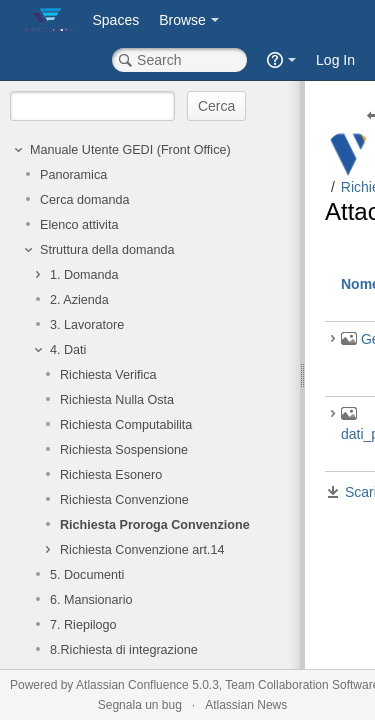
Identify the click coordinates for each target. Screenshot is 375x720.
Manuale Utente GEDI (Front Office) (130, 150)
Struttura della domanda (107, 250)
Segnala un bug (140, 705)
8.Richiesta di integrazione (124, 650)
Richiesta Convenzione (124, 500)
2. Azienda (79, 300)
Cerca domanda (85, 200)
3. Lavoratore (87, 325)
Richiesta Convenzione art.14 (142, 550)
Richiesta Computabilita (126, 425)
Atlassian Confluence (132, 685)
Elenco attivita (79, 225)
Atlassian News (246, 705)
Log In (335, 60)
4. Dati (68, 350)
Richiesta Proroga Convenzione (155, 525)
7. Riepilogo (83, 625)
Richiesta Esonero (111, 475)
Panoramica (73, 175)
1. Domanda (84, 275)
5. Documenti (87, 575)
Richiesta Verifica (108, 375)
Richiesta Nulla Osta (117, 400)
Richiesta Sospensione (124, 450)
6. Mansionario (91, 600)
